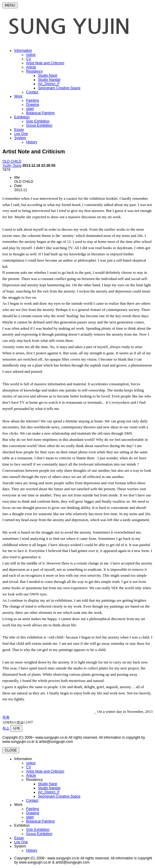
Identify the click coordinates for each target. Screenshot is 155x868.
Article (31, 67)
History (32, 142)
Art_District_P (49, 84)
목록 (6, 717)
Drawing (33, 105)
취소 (6, 728)
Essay (19, 130)
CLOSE (11, 750)
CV (29, 59)
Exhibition (22, 117)
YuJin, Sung (12, 166)
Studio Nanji (48, 76)
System (20, 138)
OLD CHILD (12, 161)
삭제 (16, 728)
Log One (21, 134)
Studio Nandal (49, 80)
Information (23, 51)
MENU (10, 5)
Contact (32, 92)
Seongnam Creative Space (59, 88)
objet (30, 109)
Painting (32, 100)
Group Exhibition (39, 125)
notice (31, 55)
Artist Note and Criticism (45, 63)
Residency (34, 71)
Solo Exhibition (38, 121)
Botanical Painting (40, 113)
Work (18, 96)
